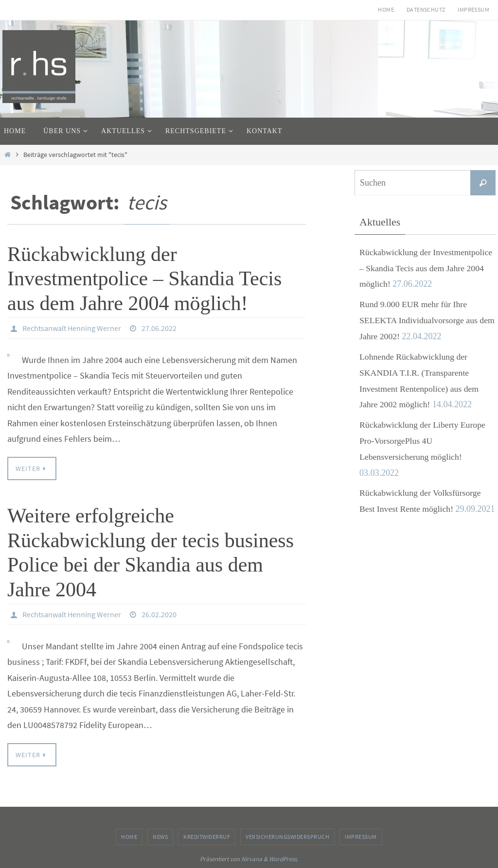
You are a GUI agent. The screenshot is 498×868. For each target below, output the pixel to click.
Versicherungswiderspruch (287, 837)
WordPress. (284, 859)
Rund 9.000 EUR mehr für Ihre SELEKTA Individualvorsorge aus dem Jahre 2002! (419, 320)
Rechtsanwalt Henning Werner (72, 328)
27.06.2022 (159, 328)
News (160, 837)
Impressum (473, 9)
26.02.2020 (159, 614)
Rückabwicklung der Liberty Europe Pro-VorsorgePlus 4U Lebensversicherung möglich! (423, 439)
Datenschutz (426, 9)
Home (386, 9)
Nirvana (252, 859)
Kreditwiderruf (207, 837)
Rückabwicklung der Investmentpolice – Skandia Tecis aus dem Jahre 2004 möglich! (144, 279)
